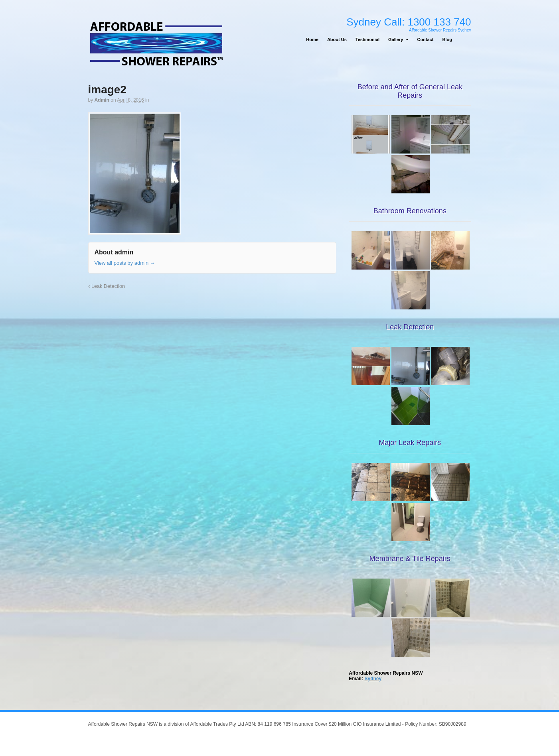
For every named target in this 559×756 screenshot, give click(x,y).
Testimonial (367, 39)
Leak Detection (107, 286)
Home (312, 39)
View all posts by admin (125, 263)
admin (102, 100)
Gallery (396, 39)
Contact (425, 39)
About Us (337, 39)
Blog (447, 39)
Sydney (373, 679)
